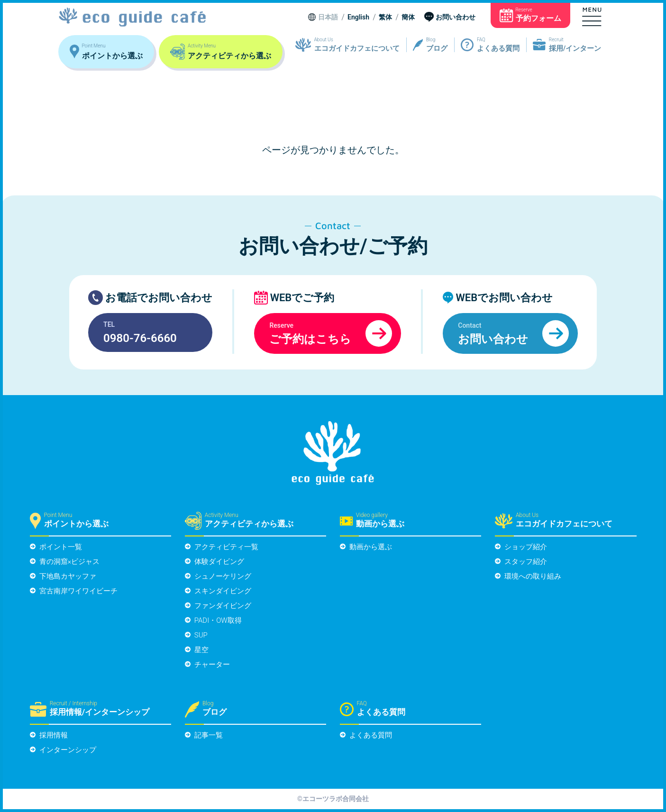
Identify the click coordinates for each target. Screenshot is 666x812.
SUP (201, 635)
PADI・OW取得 (218, 620)
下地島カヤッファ (68, 576)
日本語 (328, 18)
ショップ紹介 (526, 547)
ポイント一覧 (61, 547)
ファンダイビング (223, 606)
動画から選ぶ (371, 547)
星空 (201, 650)
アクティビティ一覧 (226, 547)
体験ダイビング (219, 562)
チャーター (212, 664)
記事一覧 (209, 735)
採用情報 (54, 735)
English (358, 18)
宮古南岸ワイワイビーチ (78, 591)
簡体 (408, 18)
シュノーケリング (223, 576)
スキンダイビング (223, 591)
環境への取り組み (533, 576)
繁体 (385, 18)
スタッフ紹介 (526, 562)
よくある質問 (371, 735)
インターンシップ (68, 750)
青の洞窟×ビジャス (70, 562)
